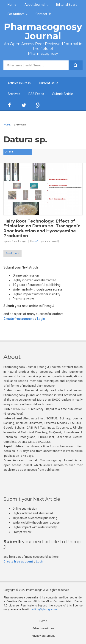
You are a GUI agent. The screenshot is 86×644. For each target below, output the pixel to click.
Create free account (19, 319)
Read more (12, 253)
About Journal (35, 5)
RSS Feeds (36, 94)
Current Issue (49, 83)
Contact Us (43, 14)
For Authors (16, 14)
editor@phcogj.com (44, 609)
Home (12, 5)
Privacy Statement (43, 636)
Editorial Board (67, 5)
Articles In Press (19, 83)
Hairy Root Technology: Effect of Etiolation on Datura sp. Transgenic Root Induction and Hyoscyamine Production (42, 229)
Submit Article (63, 94)
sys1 (36, 241)
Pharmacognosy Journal (43, 31)
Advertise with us (43, 628)
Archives (14, 94)
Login (41, 319)
